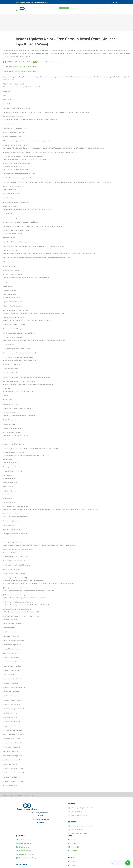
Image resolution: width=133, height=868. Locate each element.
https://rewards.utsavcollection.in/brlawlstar (23, 67)
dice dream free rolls (21, 795)
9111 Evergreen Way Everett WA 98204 (82, 808)
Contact (74, 851)
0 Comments (30, 795)
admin (3, 795)
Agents (74, 843)
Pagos (74, 865)
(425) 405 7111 (29, 2)
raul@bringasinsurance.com (41, 2)
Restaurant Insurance (27, 854)
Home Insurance (25, 843)
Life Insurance (24, 847)
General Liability (25, 851)
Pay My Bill (75, 847)
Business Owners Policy (28, 858)
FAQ (73, 840)
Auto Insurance (25, 840)
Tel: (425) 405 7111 (77, 812)
